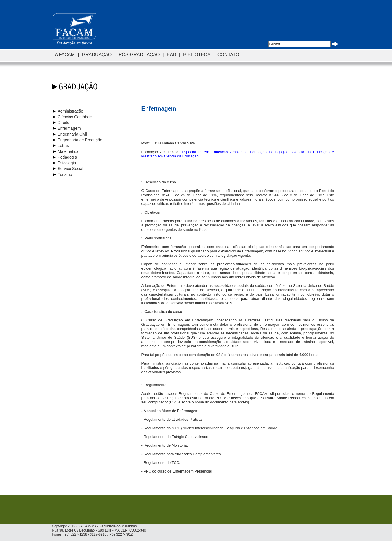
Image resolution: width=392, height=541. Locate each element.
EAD (172, 54)
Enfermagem (69, 128)
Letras (63, 146)
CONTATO (228, 54)
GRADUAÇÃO (97, 54)
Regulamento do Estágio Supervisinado (176, 437)
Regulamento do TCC (161, 463)
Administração (71, 111)
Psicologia (67, 163)
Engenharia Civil (72, 134)
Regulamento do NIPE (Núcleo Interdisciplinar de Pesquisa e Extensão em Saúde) (211, 428)
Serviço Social (71, 169)
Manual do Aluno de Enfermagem (171, 411)
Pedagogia (67, 157)
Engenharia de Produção (80, 140)
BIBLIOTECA (197, 54)
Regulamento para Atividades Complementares (182, 454)
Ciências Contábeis (75, 117)
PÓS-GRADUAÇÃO (139, 54)
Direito (64, 123)
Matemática (68, 151)
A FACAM (65, 54)
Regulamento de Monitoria (165, 445)
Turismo (65, 174)
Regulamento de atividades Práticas (173, 419)
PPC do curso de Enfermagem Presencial (178, 471)
